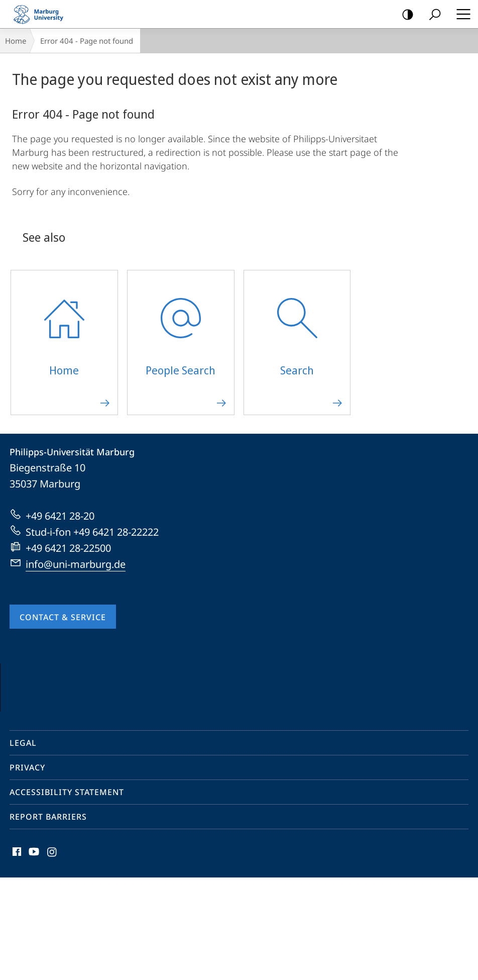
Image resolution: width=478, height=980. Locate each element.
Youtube (33, 957)
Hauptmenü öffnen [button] (460, 14)
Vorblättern (449, 734)
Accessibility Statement (67, 895)
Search (432, 15)
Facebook (16, 957)
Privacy (27, 870)
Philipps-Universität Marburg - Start (43, 14)
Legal (23, 845)
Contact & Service (63, 617)
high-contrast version (404, 15)
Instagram (52, 957)
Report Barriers (48, 919)
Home (16, 41)
